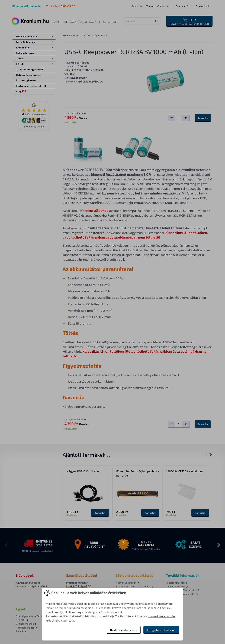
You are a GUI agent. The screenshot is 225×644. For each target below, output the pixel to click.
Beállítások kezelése (124, 630)
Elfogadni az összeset (161, 630)
